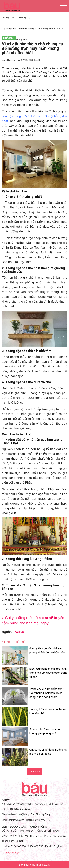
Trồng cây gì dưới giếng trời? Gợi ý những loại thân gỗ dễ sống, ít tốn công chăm (47, 693)
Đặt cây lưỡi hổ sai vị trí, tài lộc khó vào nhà (48, 711)
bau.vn (19, 632)
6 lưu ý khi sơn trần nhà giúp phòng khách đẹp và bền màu (47, 650)
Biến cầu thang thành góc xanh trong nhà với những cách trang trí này (48, 673)
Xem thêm (34, 772)
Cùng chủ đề (13, 642)
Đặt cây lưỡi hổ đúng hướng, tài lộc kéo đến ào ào (48, 752)
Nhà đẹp (9, 38)
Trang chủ (8, 17)
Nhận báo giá (13, 853)
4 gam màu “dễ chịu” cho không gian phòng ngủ (45, 731)
